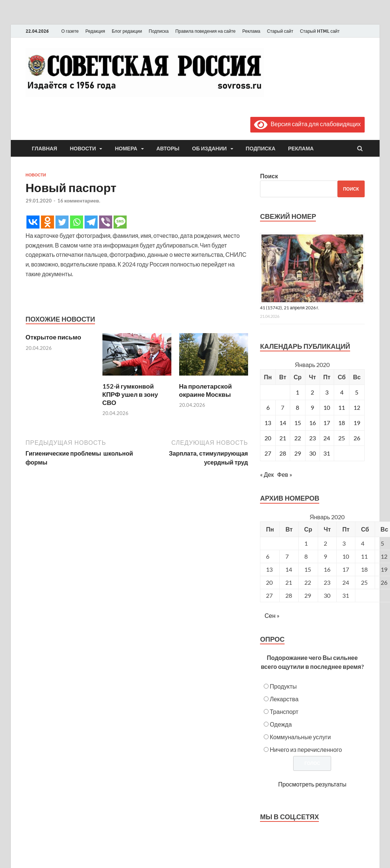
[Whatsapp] (77, 222)
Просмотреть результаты (312, 784)
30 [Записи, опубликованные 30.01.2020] (313, 453)
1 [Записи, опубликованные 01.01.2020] (297, 392)
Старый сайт (280, 31)
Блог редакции (127, 31)
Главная (45, 149)
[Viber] (106, 222)
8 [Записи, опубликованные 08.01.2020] (297, 407)
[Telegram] (91, 222)
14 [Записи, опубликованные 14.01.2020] (283, 423)
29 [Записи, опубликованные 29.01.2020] (298, 453)
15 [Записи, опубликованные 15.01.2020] (298, 423)
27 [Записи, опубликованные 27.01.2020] (268, 453)
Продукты (283, 686)
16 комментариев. (79, 201)
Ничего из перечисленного (306, 749)
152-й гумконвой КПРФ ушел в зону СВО (130, 394)
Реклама (251, 31)
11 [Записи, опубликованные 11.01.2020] (342, 407)
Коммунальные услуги (300, 737)
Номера (126, 149)
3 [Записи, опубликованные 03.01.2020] (327, 392)
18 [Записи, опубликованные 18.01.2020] (342, 423)
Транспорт (284, 711)
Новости (83, 149)
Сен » (272, 615)
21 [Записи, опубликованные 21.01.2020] (283, 438)
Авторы (168, 149)
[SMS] (120, 222)
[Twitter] (62, 222)
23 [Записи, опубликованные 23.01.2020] (313, 438)
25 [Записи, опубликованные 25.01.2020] (342, 438)
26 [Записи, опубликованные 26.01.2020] (357, 438)
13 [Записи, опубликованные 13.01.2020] (268, 423)
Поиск (269, 176)
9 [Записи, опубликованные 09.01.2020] (312, 407)
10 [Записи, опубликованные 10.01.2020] (327, 407)
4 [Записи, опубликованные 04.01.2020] (342, 392)
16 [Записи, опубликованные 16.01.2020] (313, 423)
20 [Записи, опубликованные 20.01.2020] (268, 438)
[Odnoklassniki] (47, 222)
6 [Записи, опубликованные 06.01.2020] (268, 407)
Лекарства (284, 699)
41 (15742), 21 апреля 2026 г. (290, 308)
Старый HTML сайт (320, 31)
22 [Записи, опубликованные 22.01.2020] (298, 438)
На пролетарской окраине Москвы (206, 390)
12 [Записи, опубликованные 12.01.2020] (357, 407)
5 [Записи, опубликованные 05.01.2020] (357, 392)
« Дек (267, 474)
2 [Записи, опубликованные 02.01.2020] (312, 392)
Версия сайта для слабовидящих (307, 124)
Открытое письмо (53, 337)
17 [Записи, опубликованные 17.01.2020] (327, 423)
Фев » (285, 474)
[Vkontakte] (33, 222)
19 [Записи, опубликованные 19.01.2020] (357, 423)
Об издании (210, 149)
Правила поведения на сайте (206, 31)
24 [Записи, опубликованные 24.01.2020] (327, 438)
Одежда (281, 724)
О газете (70, 31)
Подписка (158, 31)
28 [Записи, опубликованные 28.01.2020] (283, 453)
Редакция (95, 31)
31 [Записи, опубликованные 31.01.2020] (327, 453)
